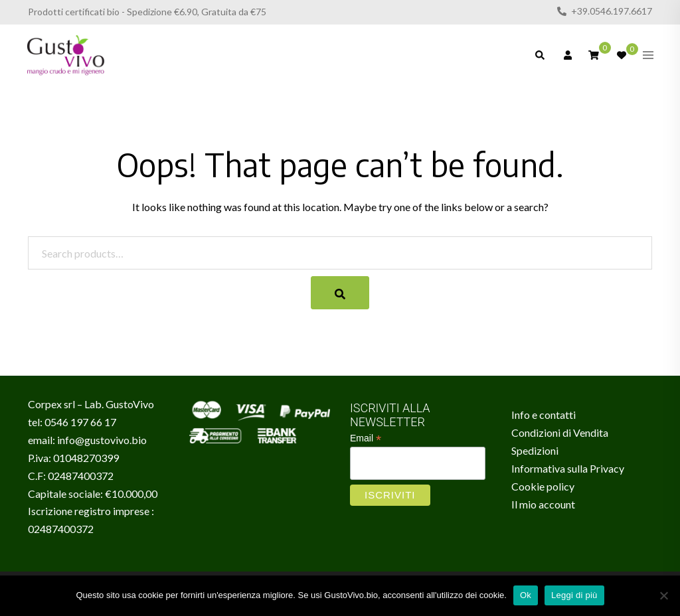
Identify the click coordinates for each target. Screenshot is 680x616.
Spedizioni (535, 450)
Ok (526, 595)
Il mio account (543, 504)
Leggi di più (574, 595)
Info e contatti (544, 415)
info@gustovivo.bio (102, 440)
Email (366, 438)
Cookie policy (543, 486)
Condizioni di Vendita (560, 432)
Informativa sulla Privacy (568, 468)
